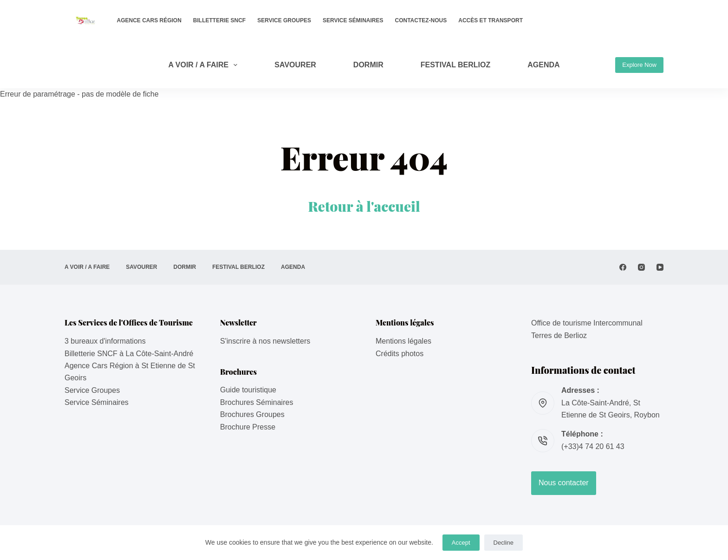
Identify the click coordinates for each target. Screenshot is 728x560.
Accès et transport (491, 20)
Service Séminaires (353, 20)
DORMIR (368, 65)
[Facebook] (623, 267)
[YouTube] (660, 267)
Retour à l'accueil (364, 206)
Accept (461, 543)
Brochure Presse (248, 427)
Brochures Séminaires (257, 402)
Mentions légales (403, 341)
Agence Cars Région (149, 20)
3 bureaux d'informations (105, 341)
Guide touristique (248, 390)
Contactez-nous (421, 20)
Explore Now (639, 65)
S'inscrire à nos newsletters (265, 341)
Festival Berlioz (456, 65)
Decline (504, 543)
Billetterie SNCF (219, 20)
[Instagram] (641, 267)
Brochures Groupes (252, 414)
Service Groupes (284, 20)
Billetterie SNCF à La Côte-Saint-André (129, 354)
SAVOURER (295, 65)
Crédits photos (400, 354)
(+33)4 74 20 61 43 (593, 446)
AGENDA (543, 65)
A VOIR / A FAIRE (205, 65)
